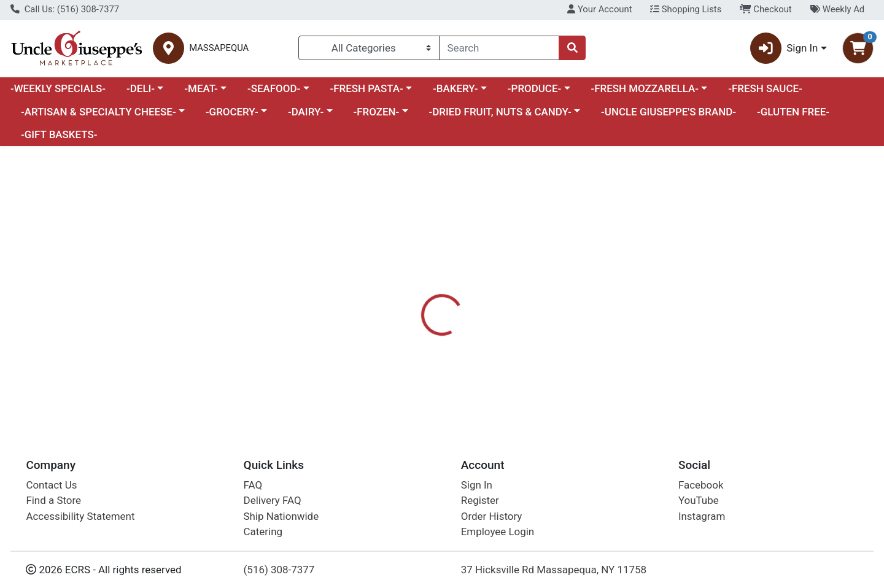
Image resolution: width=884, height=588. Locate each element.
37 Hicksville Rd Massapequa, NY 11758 (554, 570)
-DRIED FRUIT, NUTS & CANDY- (500, 112)
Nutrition (457, 313)
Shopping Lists (686, 9)
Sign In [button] (784, 48)
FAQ (253, 485)
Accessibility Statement (80, 516)
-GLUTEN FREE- (793, 112)
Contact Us (51, 485)
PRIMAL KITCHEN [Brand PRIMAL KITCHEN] (536, 362)
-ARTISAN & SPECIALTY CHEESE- (99, 112)
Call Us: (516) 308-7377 (65, 9)
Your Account (599, 9)
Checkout (766, 9)
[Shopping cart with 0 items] (858, 48)
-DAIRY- (306, 112)
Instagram (702, 516)
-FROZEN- (377, 112)
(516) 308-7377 (279, 570)
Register (480, 500)
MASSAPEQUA (219, 48)
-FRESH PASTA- (366, 88)
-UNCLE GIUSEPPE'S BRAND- (669, 112)
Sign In (477, 485)
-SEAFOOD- (274, 88)
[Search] (499, 48)
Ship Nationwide (281, 516)
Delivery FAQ (273, 500)
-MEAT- (201, 88)
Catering (263, 532)
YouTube (699, 500)
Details (403, 313)
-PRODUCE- (534, 88)
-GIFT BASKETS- (59, 134)
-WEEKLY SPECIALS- (58, 88)
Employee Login (498, 532)
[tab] (403, 312)
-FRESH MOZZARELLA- (645, 88)
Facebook (701, 485)
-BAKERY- (456, 88)
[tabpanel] (626, 367)
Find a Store (53, 500)
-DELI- (141, 88)
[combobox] (499, 48)
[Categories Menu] (369, 48)
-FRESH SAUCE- (765, 88)
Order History (492, 516)
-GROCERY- (232, 112)
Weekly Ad (837, 9)
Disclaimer (519, 313)
